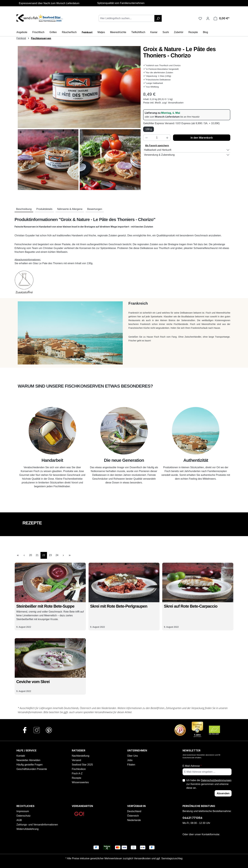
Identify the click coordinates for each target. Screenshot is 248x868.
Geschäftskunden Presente (32, 769)
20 (31, 555)
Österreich (133, 816)
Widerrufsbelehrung (28, 829)
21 (38, 555)
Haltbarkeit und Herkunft (158, 150)
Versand (76, 760)
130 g (149, 129)
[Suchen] (158, 18)
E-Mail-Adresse (192, 766)
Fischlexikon (79, 769)
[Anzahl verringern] (146, 138)
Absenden (223, 793)
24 (58, 555)
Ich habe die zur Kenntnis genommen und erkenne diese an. (209, 784)
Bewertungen (95, 209)
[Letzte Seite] (70, 555)
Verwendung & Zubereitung (159, 155)
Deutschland (134, 811)
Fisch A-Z (77, 773)
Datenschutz (23, 816)
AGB (19, 820)
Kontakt (21, 756)
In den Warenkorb (202, 138)
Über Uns (133, 756)
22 (45, 555)
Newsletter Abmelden (28, 760)
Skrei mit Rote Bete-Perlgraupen (119, 606)
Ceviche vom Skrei (33, 682)
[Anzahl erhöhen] (167, 138)
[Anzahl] (157, 138)
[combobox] (127, 18)
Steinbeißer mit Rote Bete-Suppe (45, 606)
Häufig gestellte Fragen (29, 765)
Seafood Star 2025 (82, 765)
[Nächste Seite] (63, 555)
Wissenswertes (80, 782)
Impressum (23, 811)
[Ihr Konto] (208, 18)
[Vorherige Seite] (24, 555)
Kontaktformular (211, 834)
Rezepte (77, 778)
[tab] (24, 209)
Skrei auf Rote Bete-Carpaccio (191, 606)
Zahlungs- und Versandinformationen (37, 825)
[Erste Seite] (18, 555)
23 (51, 555)
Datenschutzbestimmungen (216, 780)
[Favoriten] (200, 18)
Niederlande (134, 820)
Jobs (130, 760)
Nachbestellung (81, 756)
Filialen (131, 765)
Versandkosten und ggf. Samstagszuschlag (158, 858)
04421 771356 (192, 818)
